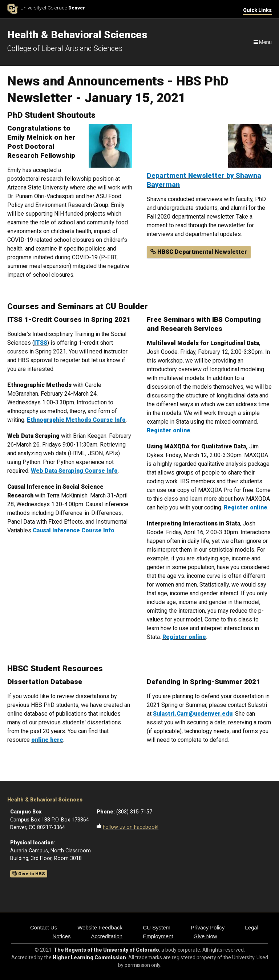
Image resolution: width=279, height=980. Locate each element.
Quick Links (257, 10)
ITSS (41, 343)
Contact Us (44, 927)
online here (47, 740)
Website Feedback (100, 927)
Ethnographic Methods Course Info (76, 420)
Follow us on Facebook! (131, 827)
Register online (246, 507)
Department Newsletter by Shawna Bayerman (204, 180)
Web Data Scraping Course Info (74, 471)
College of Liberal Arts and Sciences (65, 48)
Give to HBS (29, 874)
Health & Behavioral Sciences (45, 800)
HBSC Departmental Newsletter (199, 252)
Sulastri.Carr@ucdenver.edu (193, 714)
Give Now (205, 936)
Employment (158, 936)
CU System (157, 927)
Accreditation (107, 936)
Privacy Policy (208, 927)
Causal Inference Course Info (74, 530)
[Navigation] (262, 42)
